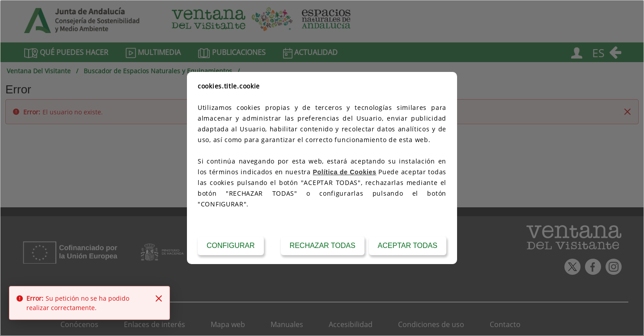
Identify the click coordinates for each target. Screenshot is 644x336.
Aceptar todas (408, 246)
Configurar (231, 246)
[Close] (159, 298)
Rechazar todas (323, 246)
